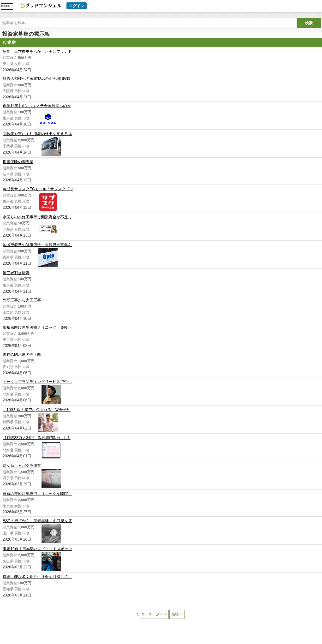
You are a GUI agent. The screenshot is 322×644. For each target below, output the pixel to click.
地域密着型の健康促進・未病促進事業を (37, 245)
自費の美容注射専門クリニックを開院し (37, 494)
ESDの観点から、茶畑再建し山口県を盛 (37, 521)
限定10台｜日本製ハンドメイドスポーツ (37, 549)
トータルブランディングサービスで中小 (37, 382)
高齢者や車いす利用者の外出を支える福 (37, 134)
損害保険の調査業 (18, 162)
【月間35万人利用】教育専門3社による (37, 438)
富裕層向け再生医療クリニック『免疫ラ (37, 327)
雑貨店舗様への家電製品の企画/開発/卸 (36, 79)
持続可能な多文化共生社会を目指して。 (37, 577)
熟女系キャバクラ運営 (22, 466)
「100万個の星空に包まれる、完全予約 (37, 410)
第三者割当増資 (16, 273)
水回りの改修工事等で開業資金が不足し (37, 217)
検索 (309, 23)
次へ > (161, 614)
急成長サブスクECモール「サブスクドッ (38, 189)
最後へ (177, 614)
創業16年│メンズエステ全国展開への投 (37, 106)
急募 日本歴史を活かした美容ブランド (37, 51)
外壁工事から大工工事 (22, 300)
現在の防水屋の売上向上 (24, 355)
